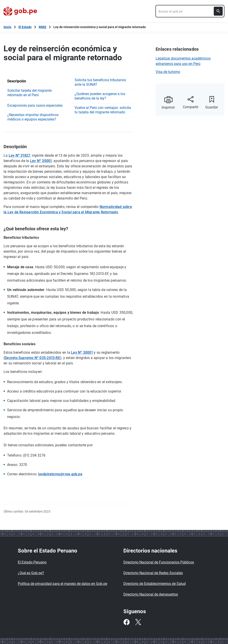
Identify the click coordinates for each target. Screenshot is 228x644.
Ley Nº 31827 (19, 155)
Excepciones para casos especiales (35, 105)
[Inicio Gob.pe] (7, 27)
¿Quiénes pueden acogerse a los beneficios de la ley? (100, 96)
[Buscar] (218, 11)
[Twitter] (138, 622)
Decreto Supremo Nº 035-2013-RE (32, 358)
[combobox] (190, 11)
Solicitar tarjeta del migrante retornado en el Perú (30, 93)
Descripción (17, 81)
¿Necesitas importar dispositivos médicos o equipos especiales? (33, 117)
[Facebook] (126, 622)
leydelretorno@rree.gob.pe (60, 474)
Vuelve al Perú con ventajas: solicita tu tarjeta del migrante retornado (103, 110)
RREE (43, 27)
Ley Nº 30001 (41, 161)
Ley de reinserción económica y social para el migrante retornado (100, 27)
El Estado (25, 27)
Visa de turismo (168, 72)
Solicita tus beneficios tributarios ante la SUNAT (100, 82)
